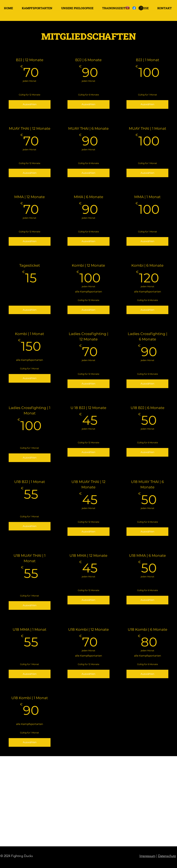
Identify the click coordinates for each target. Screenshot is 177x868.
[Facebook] (134, 8)
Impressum (147, 856)
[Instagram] (127, 8)
